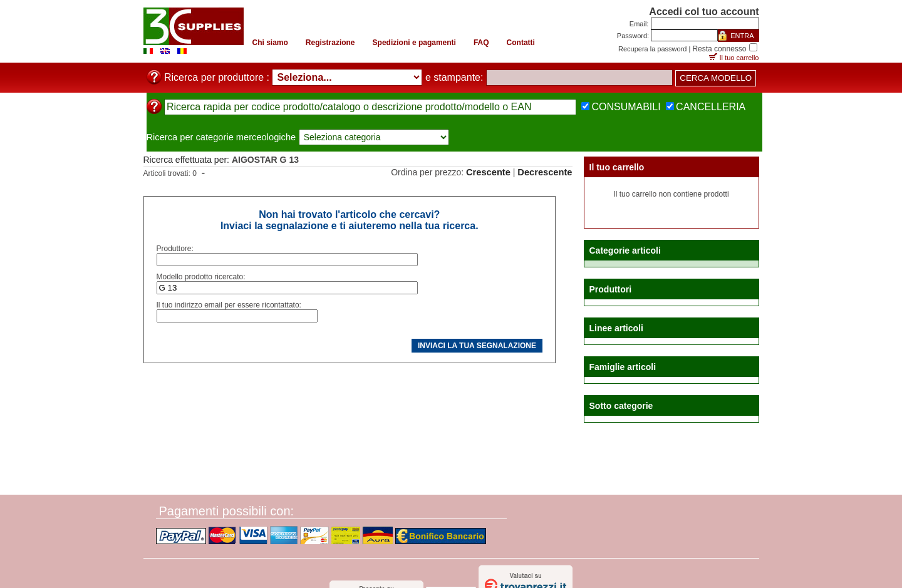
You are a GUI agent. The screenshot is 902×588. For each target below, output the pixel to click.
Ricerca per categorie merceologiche (221, 137)
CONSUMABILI (626, 107)
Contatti (521, 43)
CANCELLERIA (711, 107)
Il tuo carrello (739, 58)
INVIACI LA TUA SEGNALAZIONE (477, 346)
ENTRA (742, 36)
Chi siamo (270, 43)
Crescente (488, 172)
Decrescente (545, 172)
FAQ (481, 43)
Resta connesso (719, 49)
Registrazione (330, 43)
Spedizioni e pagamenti (414, 43)
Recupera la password (652, 49)
